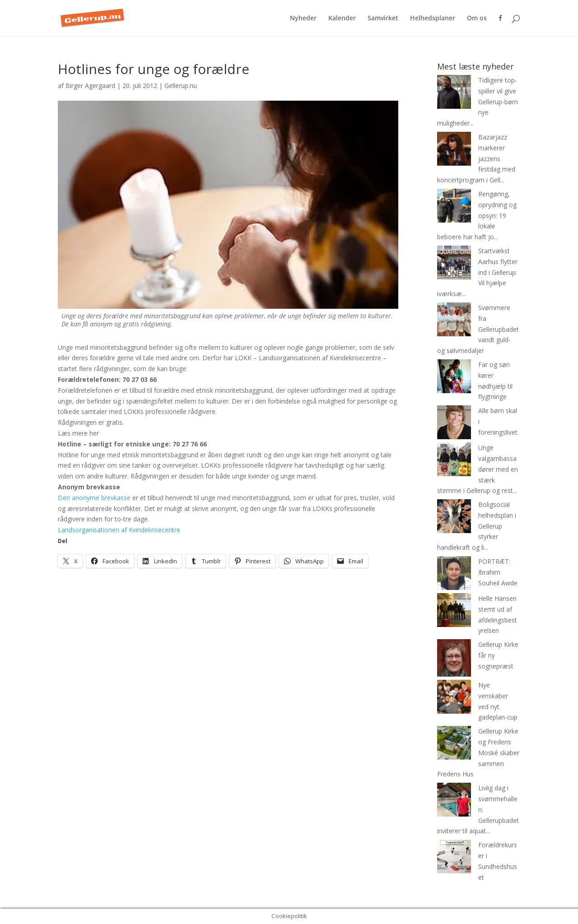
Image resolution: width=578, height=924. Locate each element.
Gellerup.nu (181, 86)
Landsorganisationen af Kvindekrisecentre (119, 530)
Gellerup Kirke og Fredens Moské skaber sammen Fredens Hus (478, 752)
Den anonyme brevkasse (94, 498)
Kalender (342, 19)
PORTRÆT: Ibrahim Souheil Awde (498, 572)
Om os (477, 19)
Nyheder (303, 19)
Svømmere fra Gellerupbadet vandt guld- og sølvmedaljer (478, 329)
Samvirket (383, 19)
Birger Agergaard (90, 86)
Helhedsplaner (433, 19)
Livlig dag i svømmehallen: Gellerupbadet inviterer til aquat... (478, 809)
